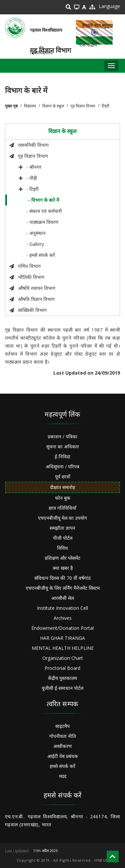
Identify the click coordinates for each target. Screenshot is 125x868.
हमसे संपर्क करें (62, 766)
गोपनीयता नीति (63, 736)
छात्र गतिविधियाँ (62, 508)
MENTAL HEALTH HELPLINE (63, 648)
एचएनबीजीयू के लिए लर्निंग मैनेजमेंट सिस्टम (63, 588)
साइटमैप (62, 726)
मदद (63, 776)
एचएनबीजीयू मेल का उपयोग (62, 518)
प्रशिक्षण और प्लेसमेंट (62, 558)
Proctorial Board (62, 668)
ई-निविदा (62, 457)
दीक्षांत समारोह (62, 487)
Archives (63, 618)
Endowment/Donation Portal (62, 628)
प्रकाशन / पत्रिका (62, 437)
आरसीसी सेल (63, 598)
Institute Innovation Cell (62, 608)
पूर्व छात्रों (63, 477)
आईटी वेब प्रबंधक (63, 756)
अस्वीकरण (62, 746)
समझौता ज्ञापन (62, 528)
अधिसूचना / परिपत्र (62, 467)
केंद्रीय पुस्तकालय (62, 678)
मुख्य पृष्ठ (11, 106)
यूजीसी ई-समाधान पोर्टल (62, 688)
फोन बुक (63, 498)
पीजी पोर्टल (63, 538)
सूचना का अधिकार (63, 447)
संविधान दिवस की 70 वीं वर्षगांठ (62, 578)
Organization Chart (63, 658)
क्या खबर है (63, 568)
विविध (62, 548)
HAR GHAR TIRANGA (62, 638)
